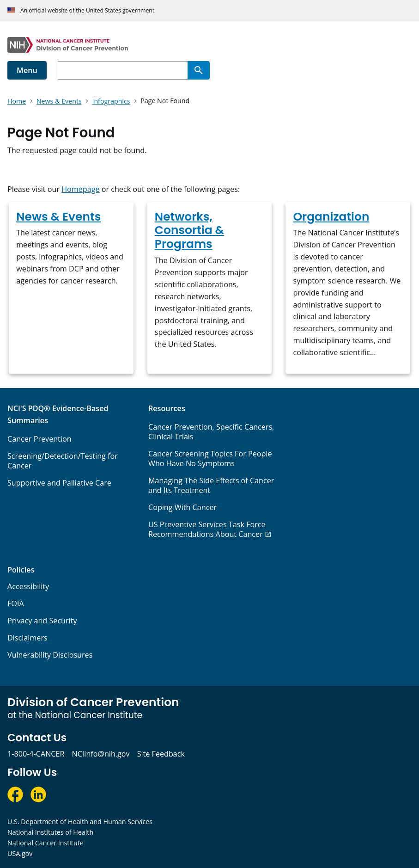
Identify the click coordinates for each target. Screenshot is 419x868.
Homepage (80, 189)
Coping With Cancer (182, 507)
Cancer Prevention (39, 439)
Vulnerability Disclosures (50, 655)
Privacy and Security (42, 621)
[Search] (199, 70)
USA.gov (20, 853)
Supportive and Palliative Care (59, 483)
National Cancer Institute (46, 843)
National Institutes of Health (50, 832)
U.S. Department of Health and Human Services (80, 822)
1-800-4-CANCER (36, 754)
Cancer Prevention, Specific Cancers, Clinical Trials (211, 432)
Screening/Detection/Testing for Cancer (63, 461)
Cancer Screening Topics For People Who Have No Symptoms (210, 459)
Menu (27, 70)
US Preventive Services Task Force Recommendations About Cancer (207, 529)
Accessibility (28, 586)
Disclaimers (27, 638)
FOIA (16, 603)
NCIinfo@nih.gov (100, 754)
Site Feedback (161, 754)
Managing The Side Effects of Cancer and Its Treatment (211, 485)
